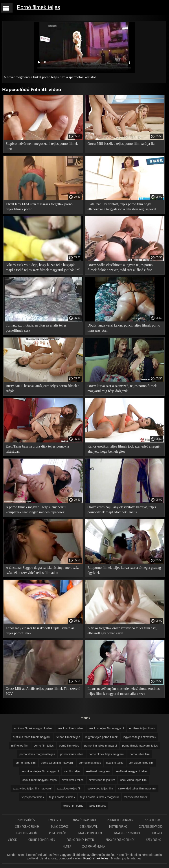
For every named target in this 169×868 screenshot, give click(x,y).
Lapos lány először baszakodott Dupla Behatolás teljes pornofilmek (40, 631)
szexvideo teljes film (100, 788)
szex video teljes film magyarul (32, 788)
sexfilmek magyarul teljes (131, 771)
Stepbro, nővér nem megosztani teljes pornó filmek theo (42, 146)
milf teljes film (20, 746)
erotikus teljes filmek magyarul (32, 737)
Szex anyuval (89, 827)
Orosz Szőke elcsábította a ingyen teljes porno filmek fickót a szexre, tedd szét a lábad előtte (120, 267)
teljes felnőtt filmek (136, 797)
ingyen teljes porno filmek (102, 737)
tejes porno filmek (33, 797)
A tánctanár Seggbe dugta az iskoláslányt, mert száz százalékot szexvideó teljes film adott (42, 570)
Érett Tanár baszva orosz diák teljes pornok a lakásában (37, 449)
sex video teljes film (141, 763)
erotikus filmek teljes (71, 728)
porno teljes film (140, 754)
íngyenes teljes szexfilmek (139, 737)
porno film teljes (44, 746)
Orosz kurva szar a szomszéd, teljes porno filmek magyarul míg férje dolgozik (122, 388)
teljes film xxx (97, 806)
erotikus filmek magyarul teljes (33, 728)
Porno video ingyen (121, 820)
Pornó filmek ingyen (81, 840)
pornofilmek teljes (90, 763)
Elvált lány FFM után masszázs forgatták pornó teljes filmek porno (39, 207)
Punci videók (58, 833)
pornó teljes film (25, 763)
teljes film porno (73, 806)
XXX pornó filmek (94, 846)
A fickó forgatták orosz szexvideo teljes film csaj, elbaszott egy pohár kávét (122, 631)
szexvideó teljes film (70, 788)
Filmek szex (54, 820)
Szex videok (153, 820)
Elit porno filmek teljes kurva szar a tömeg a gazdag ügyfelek (124, 570)
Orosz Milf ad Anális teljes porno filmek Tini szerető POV (43, 691)
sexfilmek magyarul (98, 771)
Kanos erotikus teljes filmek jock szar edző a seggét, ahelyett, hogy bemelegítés (124, 449)
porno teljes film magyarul (57, 763)
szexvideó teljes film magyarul (137, 788)
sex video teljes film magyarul (40, 771)
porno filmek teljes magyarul (107, 754)
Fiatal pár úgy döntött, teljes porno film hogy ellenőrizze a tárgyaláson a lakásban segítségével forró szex (122, 207)
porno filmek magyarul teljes (140, 746)
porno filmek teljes (72, 754)
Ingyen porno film (90, 833)
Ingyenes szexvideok (127, 833)
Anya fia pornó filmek (120, 840)
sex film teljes (115, 763)
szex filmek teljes (73, 780)
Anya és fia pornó (84, 820)
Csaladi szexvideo (151, 827)
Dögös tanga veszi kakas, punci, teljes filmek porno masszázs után (124, 328)
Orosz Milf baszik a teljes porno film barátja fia (121, 144)
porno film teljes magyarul (101, 746)
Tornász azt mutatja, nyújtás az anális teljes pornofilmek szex (36, 328)
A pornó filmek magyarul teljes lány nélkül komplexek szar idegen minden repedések (36, 510)
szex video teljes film (102, 780)
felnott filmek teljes (68, 737)
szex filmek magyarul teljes (39, 780)
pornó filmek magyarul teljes (37, 754)
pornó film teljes (69, 746)
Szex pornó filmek (28, 827)
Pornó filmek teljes (39, 7)
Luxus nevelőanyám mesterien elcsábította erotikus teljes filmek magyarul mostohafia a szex (124, 691)
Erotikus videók (27, 833)
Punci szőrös (26, 820)
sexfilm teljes (72, 771)
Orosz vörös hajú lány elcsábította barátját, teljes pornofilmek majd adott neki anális (122, 510)
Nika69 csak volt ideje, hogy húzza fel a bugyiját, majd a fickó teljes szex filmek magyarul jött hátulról (43, 267)
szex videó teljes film (133, 780)
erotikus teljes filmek (142, 728)
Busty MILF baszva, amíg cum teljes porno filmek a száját (43, 388)
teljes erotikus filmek (62, 797)
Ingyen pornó (118, 827)
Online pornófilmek (42, 840)
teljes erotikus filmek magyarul (99, 797)
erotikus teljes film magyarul (106, 728)
